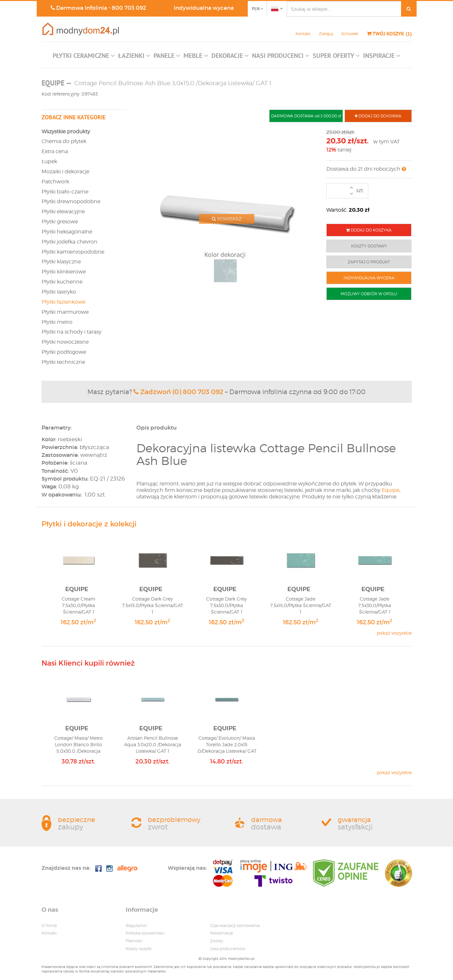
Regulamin (136, 926)
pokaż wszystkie (394, 633)
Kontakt (303, 34)
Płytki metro (57, 322)
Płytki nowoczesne (65, 342)
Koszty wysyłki (139, 949)
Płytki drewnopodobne (71, 201)
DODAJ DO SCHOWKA (378, 116)
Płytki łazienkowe (63, 302)
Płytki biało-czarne (65, 192)
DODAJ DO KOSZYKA (369, 230)
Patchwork (55, 182)
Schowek (350, 34)
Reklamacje (221, 933)
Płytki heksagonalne (67, 232)
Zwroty (217, 941)
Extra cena (55, 151)
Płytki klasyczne (61, 262)
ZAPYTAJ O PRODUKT (369, 262)
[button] (84, 57)
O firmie (49, 926)
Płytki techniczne (63, 362)
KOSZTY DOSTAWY (369, 246)
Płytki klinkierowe (64, 272)
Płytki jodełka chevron (69, 242)
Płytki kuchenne (62, 282)
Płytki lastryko (59, 292)
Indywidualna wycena (204, 8)
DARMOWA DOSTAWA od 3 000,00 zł (306, 116)
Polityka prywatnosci (145, 933)
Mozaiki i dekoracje (65, 172)
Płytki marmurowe (65, 312)
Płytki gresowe (60, 222)
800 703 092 (129, 8)
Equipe (390, 490)
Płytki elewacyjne (63, 212)
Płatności (134, 941)
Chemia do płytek (64, 141)
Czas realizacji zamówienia (235, 926)
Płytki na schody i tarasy (71, 332)
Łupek (49, 161)
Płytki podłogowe (64, 352)
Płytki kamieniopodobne (73, 252)
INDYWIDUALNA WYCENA (369, 278)
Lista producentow (228, 949)
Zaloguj (326, 34)
